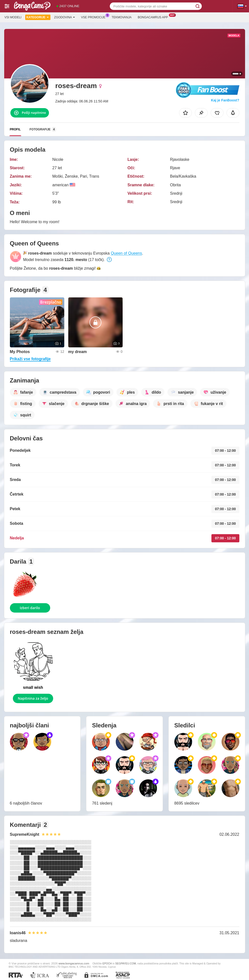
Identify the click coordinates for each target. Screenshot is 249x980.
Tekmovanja (122, 17)
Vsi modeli (13, 17)
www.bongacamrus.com (74, 963)
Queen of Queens (126, 253)
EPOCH (107, 963)
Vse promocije (95, 17)
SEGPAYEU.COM (126, 963)
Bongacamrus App (154, 17)
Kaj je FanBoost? (225, 100)
